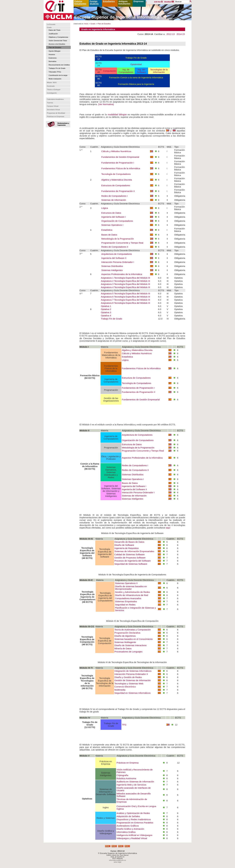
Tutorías (50, 103)
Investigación (52, 93)
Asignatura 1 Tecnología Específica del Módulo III (125, 278)
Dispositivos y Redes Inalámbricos (134, 819)
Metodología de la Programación (118, 239)
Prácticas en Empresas (56, 116)
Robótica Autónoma (126, 778)
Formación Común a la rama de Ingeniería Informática (136, 77)
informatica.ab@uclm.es (118, 860)
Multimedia (120, 690)
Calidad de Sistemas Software (130, 554)
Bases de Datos (109, 235)
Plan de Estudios (55, 47)
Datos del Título (55, 30)
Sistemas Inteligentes (112, 270)
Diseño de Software (124, 545)
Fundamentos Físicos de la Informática (121, 168)
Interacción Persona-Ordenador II (131, 674)
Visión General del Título (58, 41)
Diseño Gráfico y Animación (130, 829)
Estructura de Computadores (116, 185)
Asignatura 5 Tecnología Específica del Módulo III (125, 294)
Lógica (105, 208)
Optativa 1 (106, 306)
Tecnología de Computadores (116, 174)
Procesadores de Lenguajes (129, 652)
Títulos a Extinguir (54, 90)
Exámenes (53, 58)
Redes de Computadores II (115, 247)
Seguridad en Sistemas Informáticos (133, 693)
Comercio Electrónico (125, 687)
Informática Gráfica (126, 832)
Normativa (53, 61)
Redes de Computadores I (114, 196)
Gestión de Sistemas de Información (133, 680)
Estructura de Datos (111, 213)
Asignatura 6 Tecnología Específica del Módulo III (125, 297)
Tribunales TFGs (55, 72)
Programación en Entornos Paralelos (135, 823)
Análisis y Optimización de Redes (133, 813)
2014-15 (181, 34)
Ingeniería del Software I (114, 217)
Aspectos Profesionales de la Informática (122, 274)
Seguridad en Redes (125, 605)
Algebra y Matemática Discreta (117, 180)
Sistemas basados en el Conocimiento (134, 639)
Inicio (86, 24)
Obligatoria (180, 196)
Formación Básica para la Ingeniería (136, 84)
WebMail (169, 2)
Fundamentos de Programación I (118, 163)
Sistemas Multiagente (125, 642)
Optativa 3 (106, 312)
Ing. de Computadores (126, 71)
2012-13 (170, 34)
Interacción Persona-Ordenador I (118, 262)
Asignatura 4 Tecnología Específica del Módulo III (125, 287)
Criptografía (122, 775)
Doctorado (51, 86)
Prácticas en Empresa (127, 763)
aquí (168, 528)
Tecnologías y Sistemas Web (129, 683)
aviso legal (117, 862)
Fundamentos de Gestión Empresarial (120, 157)
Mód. (169, 147)
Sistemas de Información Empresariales (134, 551)
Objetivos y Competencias (58, 37)
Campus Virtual (53, 106)
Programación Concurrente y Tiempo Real (122, 243)
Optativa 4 (106, 316)
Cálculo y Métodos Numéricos (116, 151)
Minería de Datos (123, 648)
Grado (49, 27)
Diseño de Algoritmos (125, 636)
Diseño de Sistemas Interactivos (131, 645)
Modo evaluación (55, 79)
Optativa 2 (106, 309)
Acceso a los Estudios (57, 44)
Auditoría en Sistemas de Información (135, 782)
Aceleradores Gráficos (128, 826)
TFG (124, 725)
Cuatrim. (94, 147)
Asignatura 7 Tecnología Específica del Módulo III (125, 300)
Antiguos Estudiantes (124, 3)
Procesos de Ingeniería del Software (133, 561)
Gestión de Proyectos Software (130, 558)
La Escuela (51, 24)
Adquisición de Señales (128, 816)
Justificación (53, 34)
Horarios (52, 54)
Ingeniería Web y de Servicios (131, 785)
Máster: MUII (52, 83)
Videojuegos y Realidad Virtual (132, 838)
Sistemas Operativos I (112, 225)
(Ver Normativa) (106, 104)
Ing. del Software (141, 71)
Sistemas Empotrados (126, 601)
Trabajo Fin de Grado (136, 58)
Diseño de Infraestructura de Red (132, 595)
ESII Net (158, 2)
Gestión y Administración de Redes (132, 592)
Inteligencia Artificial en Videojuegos (134, 835)
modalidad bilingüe (117, 114)
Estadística (107, 230)
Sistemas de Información (114, 200)
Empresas (139, 1)
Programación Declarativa (127, 633)
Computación (110, 71)
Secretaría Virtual (53, 110)
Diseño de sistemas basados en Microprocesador (131, 588)
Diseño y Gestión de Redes (128, 677)
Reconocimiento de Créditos (59, 65)
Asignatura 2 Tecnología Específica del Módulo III (125, 281)
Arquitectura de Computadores (117, 254)
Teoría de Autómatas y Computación (133, 630)
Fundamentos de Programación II (118, 191)
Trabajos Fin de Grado (57, 68)
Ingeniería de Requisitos (127, 548)
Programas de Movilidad (56, 113)
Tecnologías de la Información (159, 71)
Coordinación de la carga (58, 75)
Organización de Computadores (117, 221)
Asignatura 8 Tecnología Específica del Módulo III (125, 303)
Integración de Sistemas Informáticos (133, 671)
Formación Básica (179, 151)
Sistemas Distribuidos (112, 266)
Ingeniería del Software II (114, 258)
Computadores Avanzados (128, 598)
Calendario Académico (55, 99)
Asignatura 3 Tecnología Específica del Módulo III (125, 284)
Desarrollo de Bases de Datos (129, 542)
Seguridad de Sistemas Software (131, 564)
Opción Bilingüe (55, 51)
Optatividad (136, 64)
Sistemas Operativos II (126, 583)
